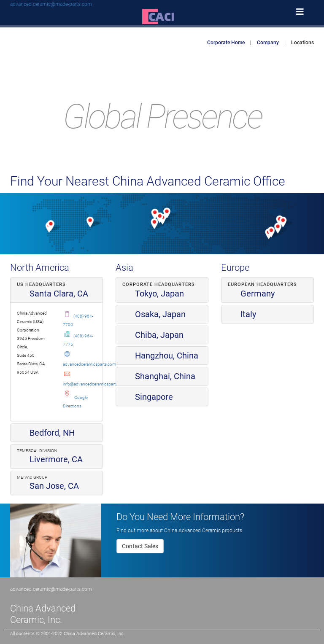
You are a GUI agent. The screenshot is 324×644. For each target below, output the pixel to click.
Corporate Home (226, 43)
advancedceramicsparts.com (89, 364)
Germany (251, 294)
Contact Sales (140, 546)
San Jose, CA (48, 486)
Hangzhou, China (160, 356)
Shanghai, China (159, 376)
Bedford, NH (46, 433)
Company (268, 43)
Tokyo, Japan (153, 294)
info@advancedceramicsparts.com (95, 384)
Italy (242, 314)
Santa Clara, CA (53, 294)
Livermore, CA (50, 459)
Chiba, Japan (153, 335)
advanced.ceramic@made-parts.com (51, 4)
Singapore (148, 397)
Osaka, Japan (154, 314)
